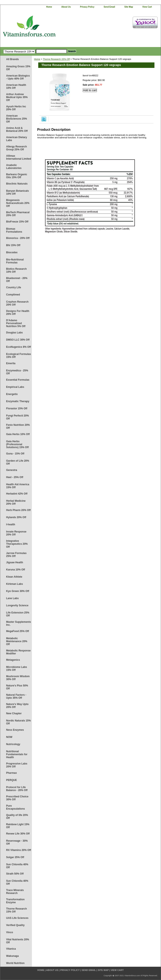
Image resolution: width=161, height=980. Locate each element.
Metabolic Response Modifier (18, 652)
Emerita (11, 363)
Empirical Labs (15, 387)
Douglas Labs (14, 333)
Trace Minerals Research (15, 892)
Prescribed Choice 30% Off (17, 798)
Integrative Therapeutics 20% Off (17, 544)
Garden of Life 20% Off (18, 462)
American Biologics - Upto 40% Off (18, 77)
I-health (11, 524)
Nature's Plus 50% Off (17, 687)
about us (66, 7)
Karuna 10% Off (16, 570)
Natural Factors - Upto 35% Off (16, 696)
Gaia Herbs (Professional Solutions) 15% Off (17, 444)
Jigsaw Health (15, 562)
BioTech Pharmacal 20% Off (18, 214)
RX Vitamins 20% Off (19, 850)
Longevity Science (17, 605)
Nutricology (13, 744)
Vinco (10, 932)
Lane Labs (12, 598)
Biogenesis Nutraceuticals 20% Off (18, 203)
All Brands (12, 59)
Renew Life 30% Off (18, 834)
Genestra (12, 470)
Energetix (12, 394)
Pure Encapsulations (16, 807)
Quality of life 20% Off (17, 817)
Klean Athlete (14, 577)
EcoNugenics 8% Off (18, 347)
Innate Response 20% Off (16, 533)
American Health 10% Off (16, 86)
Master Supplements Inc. (18, 623)
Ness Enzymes (15, 730)
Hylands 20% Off (16, 517)
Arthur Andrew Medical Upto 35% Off (17, 97)
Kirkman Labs (14, 584)
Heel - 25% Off (15, 477)
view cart (147, 7)
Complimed (13, 295)
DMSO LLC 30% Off (18, 340)
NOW (9, 737)
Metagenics (13, 660)
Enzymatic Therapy (18, 401)
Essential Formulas (18, 380)
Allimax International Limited (19, 157)
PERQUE (12, 780)
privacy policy (87, 7)
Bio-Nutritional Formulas (15, 261)
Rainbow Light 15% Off (18, 826)
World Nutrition (15, 963)
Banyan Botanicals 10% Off (17, 192)
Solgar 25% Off (15, 857)
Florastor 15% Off (17, 408)
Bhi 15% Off (13, 245)
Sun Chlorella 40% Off (17, 866)
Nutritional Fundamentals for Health (17, 754)
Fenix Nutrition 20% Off (18, 426)
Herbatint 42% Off (17, 494)
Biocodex (12, 252)
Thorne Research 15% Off (16, 910)
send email (109, 7)
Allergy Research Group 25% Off (16, 148)
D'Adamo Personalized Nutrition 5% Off (16, 323)
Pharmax (12, 773)
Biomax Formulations (14, 230)
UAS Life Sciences (17, 918)
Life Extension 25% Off (18, 614)
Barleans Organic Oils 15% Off (17, 176)
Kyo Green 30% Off (18, 591)
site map (129, 7)
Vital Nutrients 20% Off (18, 941)
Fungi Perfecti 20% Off (17, 417)
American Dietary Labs (17, 139)
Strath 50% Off (15, 874)
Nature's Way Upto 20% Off (17, 706)
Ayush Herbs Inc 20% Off (16, 108)
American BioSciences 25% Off (17, 119)
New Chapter (14, 713)
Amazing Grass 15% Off (18, 68)
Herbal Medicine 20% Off (16, 502)
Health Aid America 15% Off (18, 486)
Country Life (14, 287)
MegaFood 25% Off (18, 631)
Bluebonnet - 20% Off (17, 280)
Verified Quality (15, 925)
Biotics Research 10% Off (16, 270)
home (49, 7)
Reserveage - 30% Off (17, 842)
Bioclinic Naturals (17, 184)
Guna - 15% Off (15, 454)
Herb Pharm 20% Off (18, 510)
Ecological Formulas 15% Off (18, 356)
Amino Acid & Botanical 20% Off (17, 129)
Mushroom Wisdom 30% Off (18, 678)
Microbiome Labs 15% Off (17, 669)
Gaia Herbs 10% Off (18, 434)
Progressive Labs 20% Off (17, 765)
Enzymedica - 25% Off (17, 372)
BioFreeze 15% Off (17, 222)
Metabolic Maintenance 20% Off (17, 641)
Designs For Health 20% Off (18, 313)
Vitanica (11, 949)
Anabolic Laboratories (14, 167)
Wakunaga (12, 956)
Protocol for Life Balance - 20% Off (17, 789)
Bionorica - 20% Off (18, 238)
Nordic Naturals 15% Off (18, 722)
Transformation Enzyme (15, 901)
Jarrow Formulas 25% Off (16, 555)
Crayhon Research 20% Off (17, 303)
